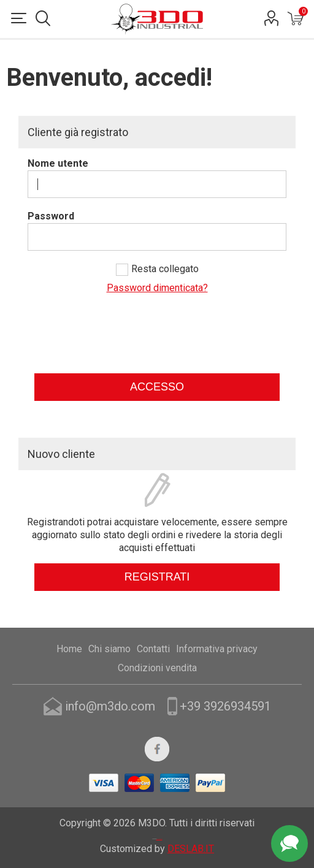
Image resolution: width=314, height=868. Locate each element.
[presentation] (157, 340)
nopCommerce (159, 839)
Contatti (153, 649)
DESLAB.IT (191, 849)
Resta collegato (165, 269)
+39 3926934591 (225, 706)
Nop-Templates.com (160, 820)
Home (69, 649)
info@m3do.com (110, 706)
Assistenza (289, 843)
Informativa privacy (217, 649)
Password (51, 216)
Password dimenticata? (157, 288)
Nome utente (58, 163)
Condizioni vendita (157, 668)
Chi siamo (109, 649)
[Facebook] (157, 749)
